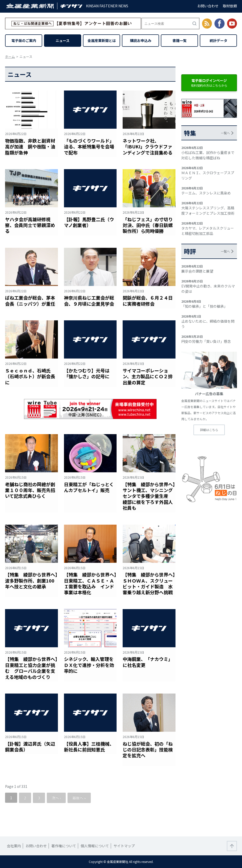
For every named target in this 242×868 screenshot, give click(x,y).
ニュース (63, 40)
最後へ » (79, 798)
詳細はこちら (209, 430)
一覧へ (225, 133)
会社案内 (14, 846)
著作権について (64, 846)
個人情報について (95, 846)
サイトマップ (124, 846)
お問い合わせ (208, 6)
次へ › (56, 798)
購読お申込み (141, 40)
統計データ (218, 40)
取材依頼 (230, 6)
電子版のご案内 (24, 40)
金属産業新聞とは (102, 40)
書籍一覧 (180, 40)
